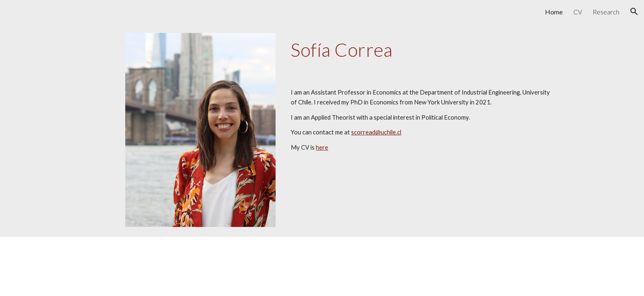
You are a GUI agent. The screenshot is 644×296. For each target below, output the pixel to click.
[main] (423, 50)
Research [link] (606, 12)
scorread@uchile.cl (376, 132)
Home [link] (554, 12)
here (322, 147)
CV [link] (578, 12)
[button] (634, 12)
